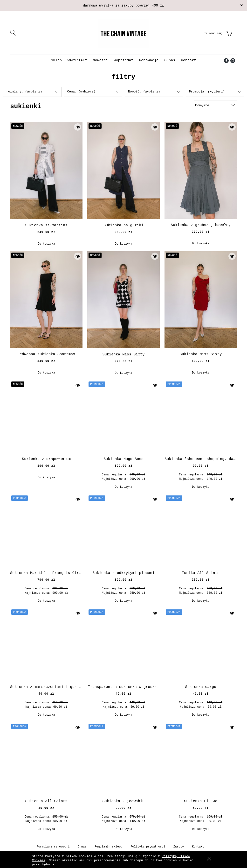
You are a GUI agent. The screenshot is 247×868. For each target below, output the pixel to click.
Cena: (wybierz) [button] (81, 92)
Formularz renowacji (53, 847)
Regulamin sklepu (108, 847)
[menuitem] (56, 60)
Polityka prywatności (148, 847)
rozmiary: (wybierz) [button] (24, 92)
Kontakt (198, 847)
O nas (82, 847)
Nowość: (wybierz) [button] (144, 92)
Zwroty (179, 847)
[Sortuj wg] (215, 105)
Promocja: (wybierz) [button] (207, 92)
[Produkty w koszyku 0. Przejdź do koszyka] (230, 36)
